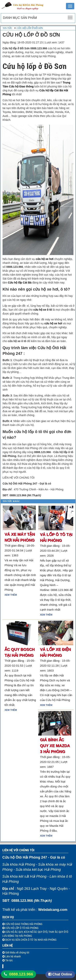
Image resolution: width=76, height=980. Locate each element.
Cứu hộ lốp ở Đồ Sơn (30, 28)
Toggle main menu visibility (70, 16)
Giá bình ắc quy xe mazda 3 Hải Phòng (55, 746)
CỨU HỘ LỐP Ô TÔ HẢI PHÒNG (22, 928)
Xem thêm (11, 595)
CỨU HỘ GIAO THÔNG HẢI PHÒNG (24, 924)
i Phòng (11, 456)
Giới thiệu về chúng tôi (17, 952)
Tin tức (7, 28)
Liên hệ (8, 945)
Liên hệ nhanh (13, 956)
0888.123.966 (21, 974)
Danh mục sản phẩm (20, 18)
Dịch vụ (8, 917)
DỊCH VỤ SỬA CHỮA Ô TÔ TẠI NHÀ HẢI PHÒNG (31, 940)
